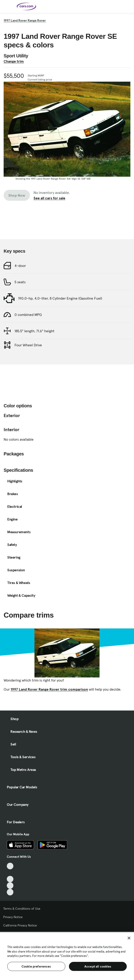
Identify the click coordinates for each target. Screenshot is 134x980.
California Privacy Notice (20, 925)
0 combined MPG (28, 315)
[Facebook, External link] (10, 873)
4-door (20, 266)
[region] (67, 956)
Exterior (12, 415)
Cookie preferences (36, 966)
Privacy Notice (13, 917)
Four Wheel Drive (28, 345)
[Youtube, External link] (10, 879)
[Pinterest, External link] (10, 892)
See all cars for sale (49, 198)
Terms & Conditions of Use (22, 909)
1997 (25, 20)
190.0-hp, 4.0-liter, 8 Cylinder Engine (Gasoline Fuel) (60, 298)
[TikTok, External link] (10, 866)
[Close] (129, 938)
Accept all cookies (98, 966)
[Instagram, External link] (10, 886)
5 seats (20, 282)
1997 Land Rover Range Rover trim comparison (49, 689)
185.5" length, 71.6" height (34, 331)
